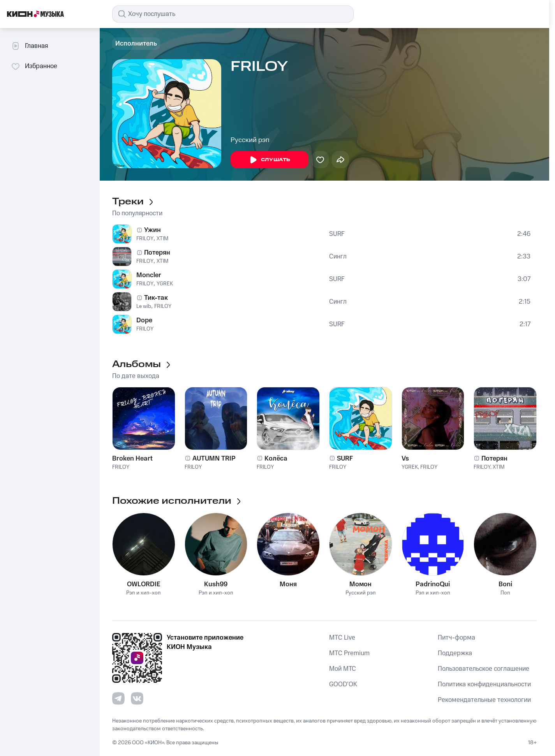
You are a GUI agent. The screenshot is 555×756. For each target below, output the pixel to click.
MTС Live (342, 638)
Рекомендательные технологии (484, 700)
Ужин (152, 230)
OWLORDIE (144, 584)
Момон (360, 584)
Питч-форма (456, 638)
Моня (288, 584)
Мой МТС (343, 669)
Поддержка (455, 653)
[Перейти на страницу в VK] (137, 698)
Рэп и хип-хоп (144, 593)
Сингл (338, 257)
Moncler (149, 275)
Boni (505, 584)
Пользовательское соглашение (484, 669)
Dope (144, 320)
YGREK (165, 284)
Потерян (157, 253)
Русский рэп (250, 140)
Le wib (144, 306)
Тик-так (156, 298)
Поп (505, 593)
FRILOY (145, 239)
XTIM (162, 239)
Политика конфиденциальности (484, 684)
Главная (29, 46)
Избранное (34, 66)
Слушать (270, 160)
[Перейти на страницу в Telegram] (118, 698)
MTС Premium (349, 653)
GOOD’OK (343, 684)
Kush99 (216, 584)
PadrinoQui (433, 584)
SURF (337, 234)
